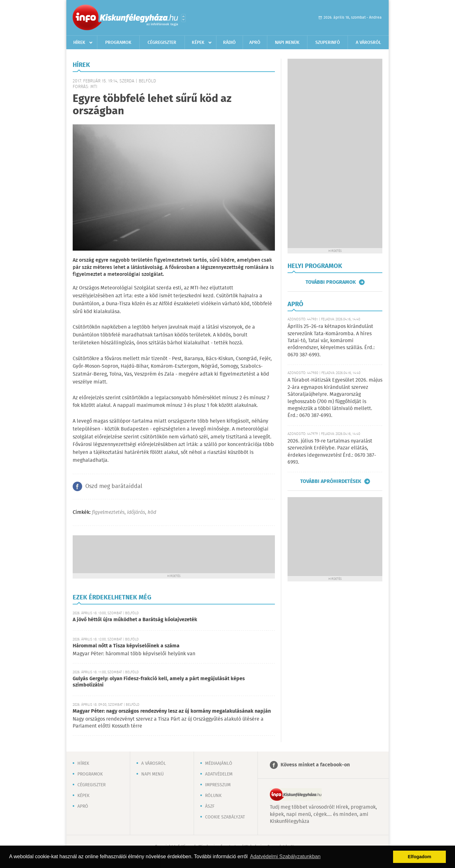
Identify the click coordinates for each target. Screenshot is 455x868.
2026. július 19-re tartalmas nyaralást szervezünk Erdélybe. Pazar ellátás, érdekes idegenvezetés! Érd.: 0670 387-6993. (332, 452)
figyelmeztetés (108, 512)
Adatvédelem (219, 774)
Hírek (79, 43)
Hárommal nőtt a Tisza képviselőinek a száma (126, 646)
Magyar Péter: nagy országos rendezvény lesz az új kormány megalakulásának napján (172, 711)
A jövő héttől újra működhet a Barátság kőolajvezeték (135, 620)
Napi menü (152, 774)
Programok (118, 43)
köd (152, 512)
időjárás (136, 512)
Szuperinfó (328, 43)
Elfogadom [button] (420, 857)
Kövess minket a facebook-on (315, 765)
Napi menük (287, 43)
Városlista (183, 18)
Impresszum (218, 785)
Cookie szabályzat (225, 817)
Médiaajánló (219, 764)
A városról (368, 43)
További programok (331, 282)
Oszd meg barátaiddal (114, 486)
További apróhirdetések (331, 481)
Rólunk (213, 796)
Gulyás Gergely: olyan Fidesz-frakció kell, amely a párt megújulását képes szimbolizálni (159, 682)
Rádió (229, 43)
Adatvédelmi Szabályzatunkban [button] (285, 856)
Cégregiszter (162, 43)
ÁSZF (210, 806)
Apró (255, 43)
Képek (198, 43)
